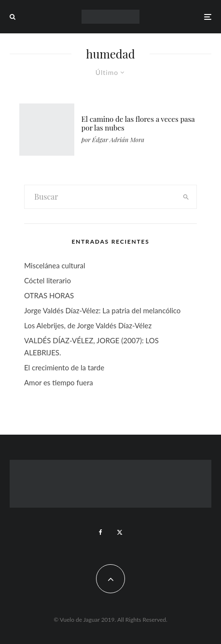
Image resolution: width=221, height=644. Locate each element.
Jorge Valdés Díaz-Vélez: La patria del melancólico (102, 310)
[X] (120, 532)
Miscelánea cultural (55, 265)
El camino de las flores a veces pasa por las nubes (138, 123)
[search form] (100, 197)
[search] (186, 197)
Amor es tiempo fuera (59, 382)
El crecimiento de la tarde (64, 367)
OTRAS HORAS (49, 295)
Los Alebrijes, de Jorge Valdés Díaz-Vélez (88, 325)
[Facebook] (101, 532)
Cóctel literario (48, 280)
